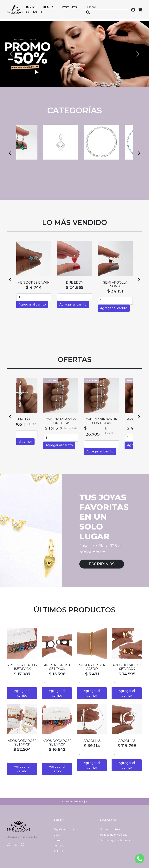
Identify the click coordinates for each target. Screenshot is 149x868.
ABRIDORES (34, 283)
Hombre (59, 840)
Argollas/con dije (64, 829)
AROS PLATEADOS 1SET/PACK (22, 667)
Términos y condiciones (115, 840)
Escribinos (102, 564)
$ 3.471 (92, 674)
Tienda (48, 7)
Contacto (34, 12)
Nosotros (69, 7)
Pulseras (59, 845)
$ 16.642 (57, 749)
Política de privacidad (114, 835)
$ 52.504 (22, 749)
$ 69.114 (92, 746)
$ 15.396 (57, 674)
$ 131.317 (67, 428)
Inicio (31, 7)
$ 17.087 (22, 674)
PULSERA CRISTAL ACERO (92, 667)
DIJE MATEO (34, 419)
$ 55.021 (74, 291)
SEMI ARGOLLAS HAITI (74, 284)
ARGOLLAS (92, 741)
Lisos (57, 835)
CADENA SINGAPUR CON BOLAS (115, 421)
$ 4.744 (34, 287)
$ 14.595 (127, 674)
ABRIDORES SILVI (115, 283)
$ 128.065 (26, 424)
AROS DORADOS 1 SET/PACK (127, 667)
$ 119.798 (127, 746)
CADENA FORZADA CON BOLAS (74, 421)
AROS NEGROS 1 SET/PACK (57, 667)
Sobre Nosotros (110, 829)
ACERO (58, 851)
